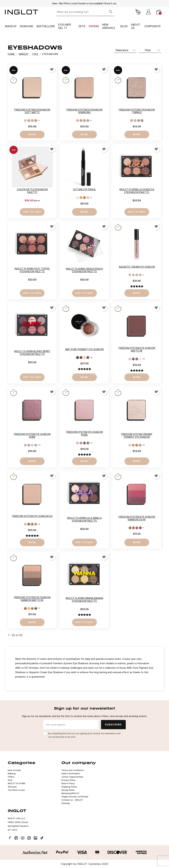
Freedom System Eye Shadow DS (32, 516)
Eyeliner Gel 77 (65, 26)
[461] (36, 524)
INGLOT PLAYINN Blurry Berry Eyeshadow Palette (32, 353)
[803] (32, 121)
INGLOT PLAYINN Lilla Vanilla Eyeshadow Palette (84, 519)
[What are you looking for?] (81, 12)
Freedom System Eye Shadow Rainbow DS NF (137, 518)
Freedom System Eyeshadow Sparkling (84, 111)
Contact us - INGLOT (72, 800)
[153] (29, 445)
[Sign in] (148, 12)
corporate (153, 26)
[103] (29, 608)
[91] (77, 198)
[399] (81, 443)
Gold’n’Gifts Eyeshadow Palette (32, 191)
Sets (82, 26)
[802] (29, 121)
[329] (137, 359)
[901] (77, 121)
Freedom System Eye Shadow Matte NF (137, 349)
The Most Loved (16, 790)
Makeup (11, 26)
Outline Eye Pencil (84, 189)
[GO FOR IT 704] (140, 445)
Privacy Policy (68, 780)
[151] (32, 445)
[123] (133, 528)
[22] (77, 358)
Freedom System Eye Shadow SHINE (32, 435)
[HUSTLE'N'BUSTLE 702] (133, 445)
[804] (36, 121)
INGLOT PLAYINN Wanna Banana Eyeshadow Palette (84, 600)
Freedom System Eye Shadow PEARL (84, 433)
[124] (137, 528)
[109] (36, 608)
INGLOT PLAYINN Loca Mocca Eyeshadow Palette (137, 191)
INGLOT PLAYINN (17, 783)
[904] (88, 121)
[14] (142, 121)
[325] (133, 359)
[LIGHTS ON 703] (137, 445)
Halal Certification (71, 773)
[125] (140, 528)
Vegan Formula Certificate (75, 797)
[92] (81, 198)
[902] (81, 121)
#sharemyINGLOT (70, 793)
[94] (88, 198)
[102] (25, 608)
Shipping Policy (69, 787)
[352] (140, 359)
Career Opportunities (72, 777)
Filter (148, 50)
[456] (25, 524)
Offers (94, 26)
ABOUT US (136, 26)
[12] (135, 121)
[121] (130, 528)
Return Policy (68, 783)
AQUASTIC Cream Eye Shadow (137, 267)
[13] (139, 121)
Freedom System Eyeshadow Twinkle (137, 111)
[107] (32, 608)
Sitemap (66, 803)
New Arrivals (14, 770)
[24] (81, 358)
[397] (77, 443)
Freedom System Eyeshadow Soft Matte (32, 111)
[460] (32, 524)
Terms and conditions (73, 770)
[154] (25, 445)
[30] (84, 358)
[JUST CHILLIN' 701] (130, 445)
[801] (25, 121)
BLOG (124, 26)
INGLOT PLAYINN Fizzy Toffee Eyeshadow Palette (32, 270)
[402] (84, 443)
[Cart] (159, 12)
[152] (36, 445)
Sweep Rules (68, 790)
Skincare (26, 26)
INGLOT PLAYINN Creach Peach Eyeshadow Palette (84, 270)
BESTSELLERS (46, 26)
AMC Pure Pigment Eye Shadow (84, 349)
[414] (88, 443)
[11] (132, 121)
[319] (130, 359)
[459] (29, 524)
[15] (140, 275)
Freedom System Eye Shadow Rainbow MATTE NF (32, 599)
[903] (84, 121)
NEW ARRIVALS (109, 26)
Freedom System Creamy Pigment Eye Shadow (137, 435)
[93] (84, 198)
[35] (88, 358)
